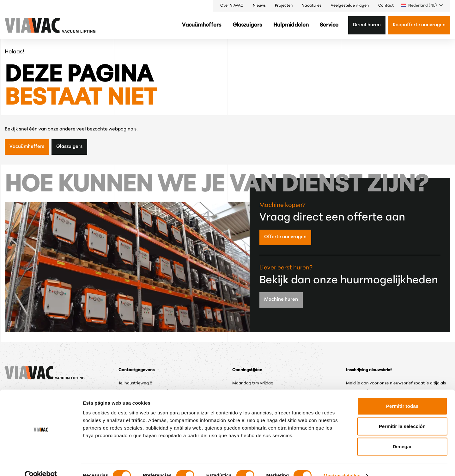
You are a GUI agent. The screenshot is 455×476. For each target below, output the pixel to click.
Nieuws (259, 6)
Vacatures (312, 6)
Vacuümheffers (202, 25)
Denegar (402, 434)
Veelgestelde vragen (350, 6)
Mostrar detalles (342, 464)
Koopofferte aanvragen (419, 25)
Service (329, 25)
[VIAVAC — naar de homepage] (22, 25)
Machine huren (281, 300)
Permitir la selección (402, 414)
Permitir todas (402, 394)
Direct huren (367, 25)
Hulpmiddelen (291, 25)
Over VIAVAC (232, 6)
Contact (386, 6)
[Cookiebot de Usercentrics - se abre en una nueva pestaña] (41, 464)
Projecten (284, 6)
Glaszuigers (247, 25)
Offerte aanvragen (285, 237)
